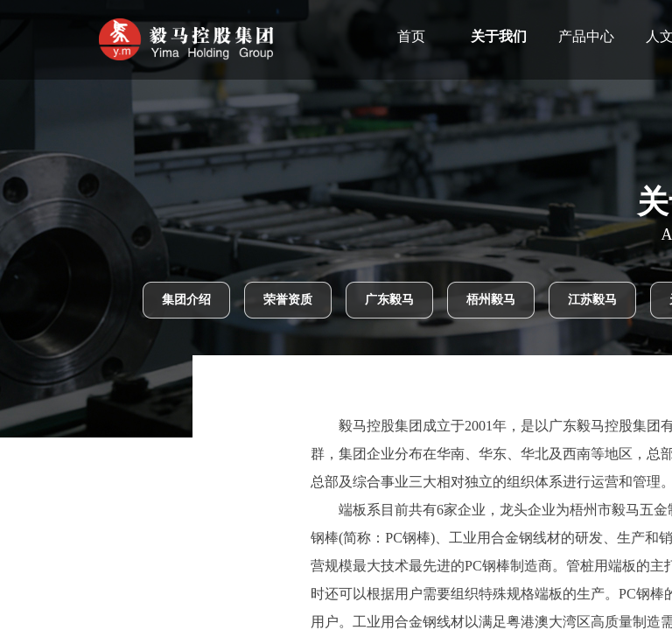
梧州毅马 (491, 300)
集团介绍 (186, 300)
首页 (446, 36)
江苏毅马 (592, 300)
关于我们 (534, 36)
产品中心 (621, 36)
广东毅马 (389, 300)
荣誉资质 (288, 300)
